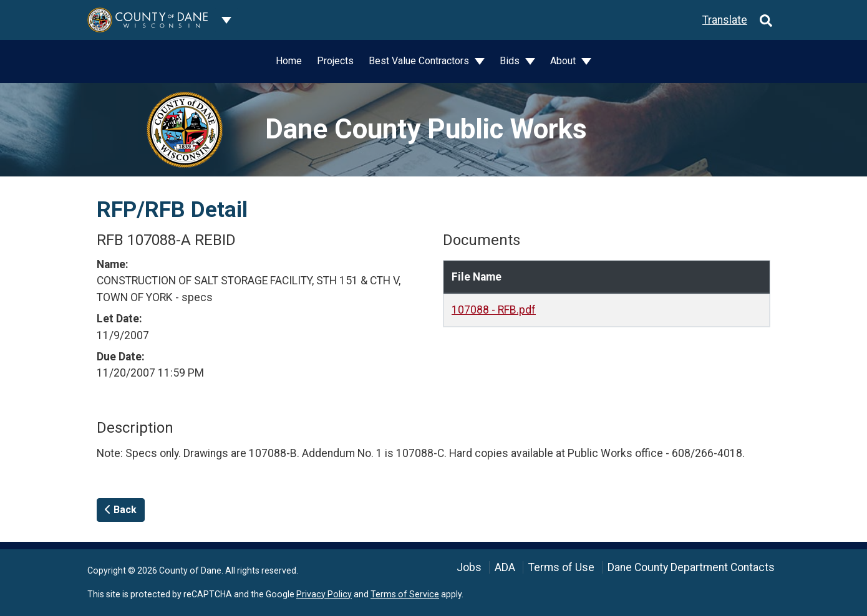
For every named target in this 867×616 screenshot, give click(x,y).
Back (121, 510)
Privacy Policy (324, 594)
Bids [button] (511, 61)
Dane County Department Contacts (691, 567)
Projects (335, 61)
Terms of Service (405, 594)
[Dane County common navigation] (226, 20)
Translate (725, 20)
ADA (505, 567)
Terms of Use (561, 567)
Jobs (469, 567)
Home (289, 61)
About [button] (564, 61)
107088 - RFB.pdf (494, 310)
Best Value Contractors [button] (420, 61)
